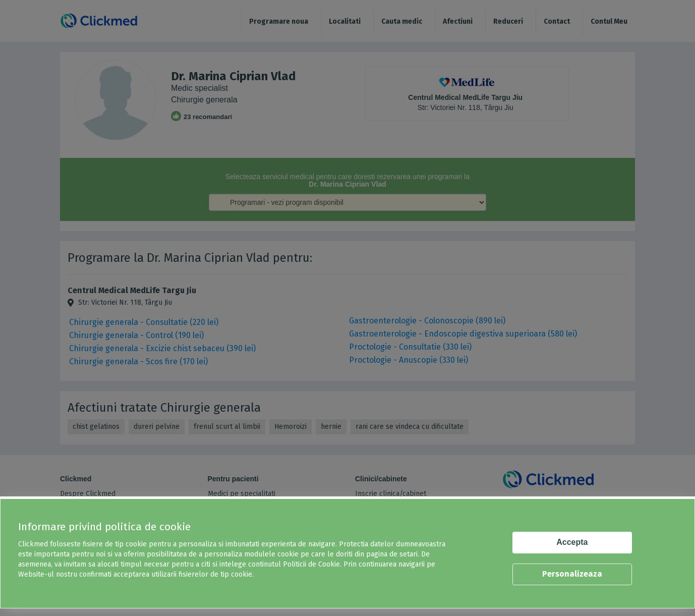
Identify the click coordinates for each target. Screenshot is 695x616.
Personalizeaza (572, 574)
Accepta (572, 542)
